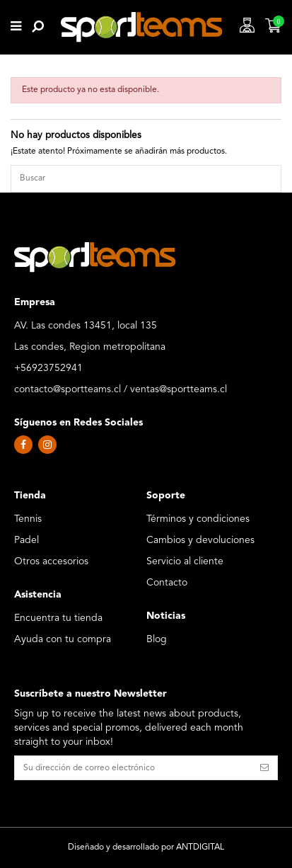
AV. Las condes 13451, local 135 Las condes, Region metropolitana (90, 336)
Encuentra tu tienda (58, 618)
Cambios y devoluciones (200, 540)
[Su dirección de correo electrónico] (133, 767)
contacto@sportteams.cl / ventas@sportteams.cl (121, 389)
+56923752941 (48, 368)
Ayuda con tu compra (63, 639)
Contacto (167, 583)
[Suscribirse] (264, 767)
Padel (27, 540)
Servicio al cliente (185, 561)
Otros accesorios (51, 561)
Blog (157, 639)
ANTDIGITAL (200, 847)
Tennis (28, 519)
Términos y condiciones (198, 519)
